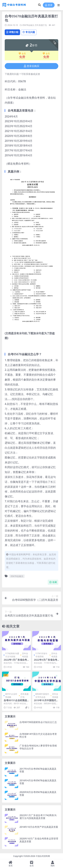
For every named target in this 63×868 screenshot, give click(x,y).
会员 (22, 54)
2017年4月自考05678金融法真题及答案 (38, 770)
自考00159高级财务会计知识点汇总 (38, 722)
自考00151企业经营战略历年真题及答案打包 (15, 702)
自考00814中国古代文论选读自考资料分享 (38, 735)
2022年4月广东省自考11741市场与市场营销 (46, 661)
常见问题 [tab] (29, 32)
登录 (49, 5)
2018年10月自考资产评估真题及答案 (39, 827)
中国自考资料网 (43, 856)
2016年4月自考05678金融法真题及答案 (38, 782)
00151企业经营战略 (11, 696)
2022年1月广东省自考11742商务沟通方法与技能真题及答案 (38, 817)
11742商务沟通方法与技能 (12, 655)
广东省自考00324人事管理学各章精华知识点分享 (38, 747)
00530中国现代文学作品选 (42, 696)
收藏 (53, 582)
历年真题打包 (41, 25)
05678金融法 (28, 25)
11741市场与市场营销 (41, 655)
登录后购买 (32, 66)
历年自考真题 (25, 655)
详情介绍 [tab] (12, 32)
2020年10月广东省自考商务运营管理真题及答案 (39, 840)
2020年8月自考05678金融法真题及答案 (38, 793)
